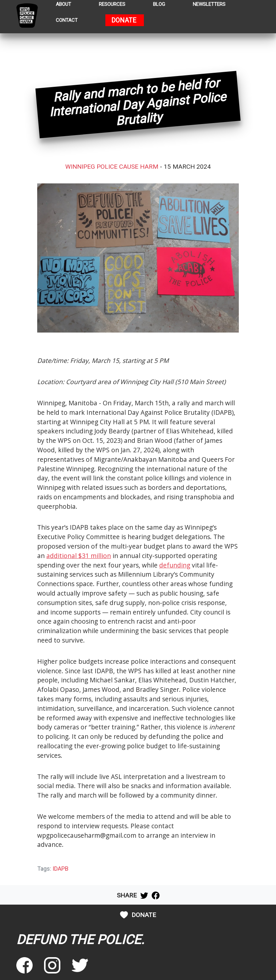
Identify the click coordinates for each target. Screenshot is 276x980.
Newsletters (209, 5)
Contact (67, 21)
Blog (159, 5)
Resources (112, 5)
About (63, 5)
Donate (124, 21)
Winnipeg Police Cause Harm (112, 167)
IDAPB (61, 869)
